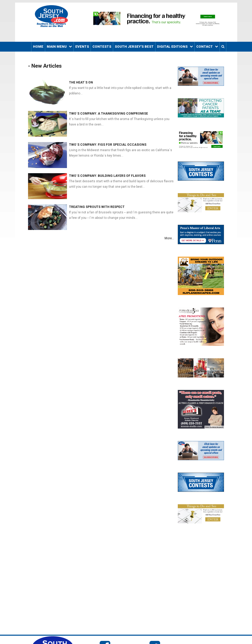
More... (169, 238)
